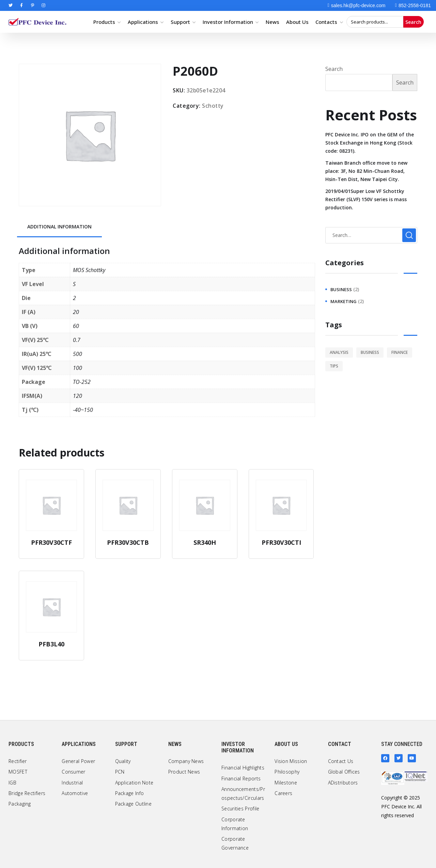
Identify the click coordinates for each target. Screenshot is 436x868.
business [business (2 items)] (370, 352)
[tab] (59, 227)
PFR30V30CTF (51, 542)
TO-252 (82, 382)
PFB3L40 (51, 644)
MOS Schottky (89, 270)
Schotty (213, 106)
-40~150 (83, 410)
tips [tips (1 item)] (334, 366)
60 (76, 326)
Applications (143, 22)
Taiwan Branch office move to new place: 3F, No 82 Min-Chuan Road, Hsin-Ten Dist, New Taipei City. (366, 171)
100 (77, 368)
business (341, 289)
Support (180, 22)
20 (76, 312)
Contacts (326, 22)
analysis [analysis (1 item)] (339, 352)
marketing (344, 301)
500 (77, 354)
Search (413, 22)
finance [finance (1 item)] (400, 352)
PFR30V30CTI (281, 542)
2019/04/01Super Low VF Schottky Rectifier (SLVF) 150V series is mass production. (366, 199)
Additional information (59, 227)
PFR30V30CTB (128, 542)
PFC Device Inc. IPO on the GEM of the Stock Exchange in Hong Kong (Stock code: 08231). (370, 143)
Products (104, 22)
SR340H (205, 542)
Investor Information (228, 22)
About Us (297, 22)
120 (77, 396)
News (272, 22)
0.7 (77, 340)
